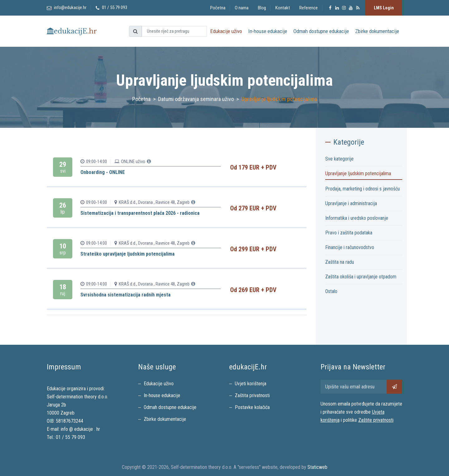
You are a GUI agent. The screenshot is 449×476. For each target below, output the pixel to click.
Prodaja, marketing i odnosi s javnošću (362, 189)
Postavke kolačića (252, 407)
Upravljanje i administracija (351, 203)
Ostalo (331, 291)
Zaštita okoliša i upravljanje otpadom (361, 277)
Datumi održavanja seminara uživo (196, 99)
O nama (242, 8)
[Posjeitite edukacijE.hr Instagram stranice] (344, 8)
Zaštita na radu (340, 262)
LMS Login (384, 8)
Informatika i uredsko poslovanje (357, 218)
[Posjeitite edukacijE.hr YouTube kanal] (351, 8)
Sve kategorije (339, 159)
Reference (309, 8)
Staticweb (317, 467)
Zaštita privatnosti (252, 395)
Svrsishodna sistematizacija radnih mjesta (126, 295)
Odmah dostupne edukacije (321, 31)
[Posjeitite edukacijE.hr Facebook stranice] (330, 8)
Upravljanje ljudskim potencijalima (358, 173)
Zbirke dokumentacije (377, 31)
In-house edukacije (268, 31)
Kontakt (283, 8)
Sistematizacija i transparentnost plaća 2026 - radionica (140, 213)
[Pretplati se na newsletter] (394, 387)
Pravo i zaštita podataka (349, 233)
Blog (262, 8)
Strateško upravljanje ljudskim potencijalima (128, 254)
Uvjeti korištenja (251, 384)
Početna (218, 8)
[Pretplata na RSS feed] (358, 8)
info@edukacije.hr (70, 7)
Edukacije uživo (226, 31)
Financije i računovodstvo (350, 247)
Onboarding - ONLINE (103, 172)
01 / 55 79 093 (70, 437)
